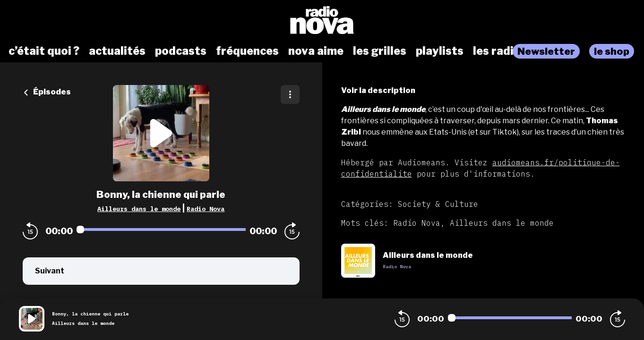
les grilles (380, 51)
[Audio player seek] (161, 229)
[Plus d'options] (290, 94)
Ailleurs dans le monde (139, 209)
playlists (440, 51)
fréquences (247, 51)
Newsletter (546, 51)
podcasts (181, 51)
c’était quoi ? (44, 51)
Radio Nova (206, 209)
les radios (500, 51)
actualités (117, 51)
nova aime (316, 51)
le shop (612, 51)
